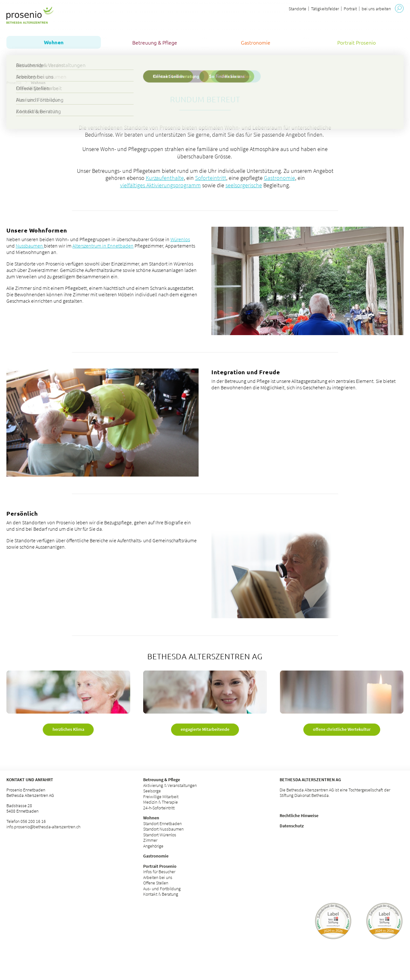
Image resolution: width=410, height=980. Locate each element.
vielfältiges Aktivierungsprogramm (160, 185)
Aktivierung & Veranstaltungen (170, 785)
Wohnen (151, 818)
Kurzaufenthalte (165, 178)
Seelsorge (152, 791)
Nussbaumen (30, 246)
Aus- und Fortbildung (162, 889)
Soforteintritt (211, 178)
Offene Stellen (156, 883)
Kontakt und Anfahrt (30, 780)
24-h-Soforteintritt (159, 808)
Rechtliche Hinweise (299, 815)
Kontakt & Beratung (161, 894)
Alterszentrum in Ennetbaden (103, 246)
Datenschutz (292, 826)
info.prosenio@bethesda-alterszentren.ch (43, 827)
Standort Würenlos (160, 835)
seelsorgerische (244, 185)
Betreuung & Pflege (162, 780)
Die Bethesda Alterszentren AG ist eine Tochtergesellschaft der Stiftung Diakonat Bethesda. (335, 793)
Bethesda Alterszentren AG (310, 780)
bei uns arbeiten (376, 9)
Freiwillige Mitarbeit (161, 797)
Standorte (297, 9)
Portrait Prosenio (160, 866)
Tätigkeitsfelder (325, 9)
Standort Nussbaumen (163, 829)
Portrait (350, 9)
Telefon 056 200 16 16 (26, 821)
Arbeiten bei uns (158, 877)
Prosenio (14, 82)
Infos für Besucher (159, 872)
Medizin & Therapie (160, 802)
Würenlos (180, 239)
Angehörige (153, 846)
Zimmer (150, 840)
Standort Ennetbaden (162, 824)
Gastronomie (279, 178)
